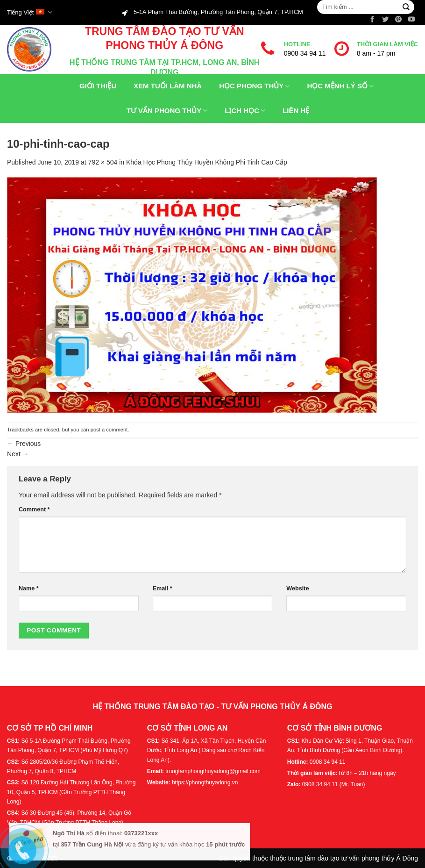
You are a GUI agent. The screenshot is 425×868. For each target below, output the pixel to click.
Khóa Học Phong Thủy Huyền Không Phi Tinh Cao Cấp (207, 162)
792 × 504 (103, 162)
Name (29, 588)
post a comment (109, 430)
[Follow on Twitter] (385, 20)
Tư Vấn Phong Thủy (162, 111)
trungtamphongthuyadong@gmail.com (213, 771)
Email (163, 588)
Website (297, 588)
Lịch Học (240, 111)
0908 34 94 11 (305, 53)
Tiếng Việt (30, 12)
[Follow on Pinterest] (398, 20)
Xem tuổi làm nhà (162, 86)
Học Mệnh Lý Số (335, 86)
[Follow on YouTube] (411, 20)
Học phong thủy (249, 86)
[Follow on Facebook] (372, 20)
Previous (24, 444)
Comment (34, 509)
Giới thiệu (92, 86)
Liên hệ (290, 111)
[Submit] (406, 7)
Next (18, 454)
